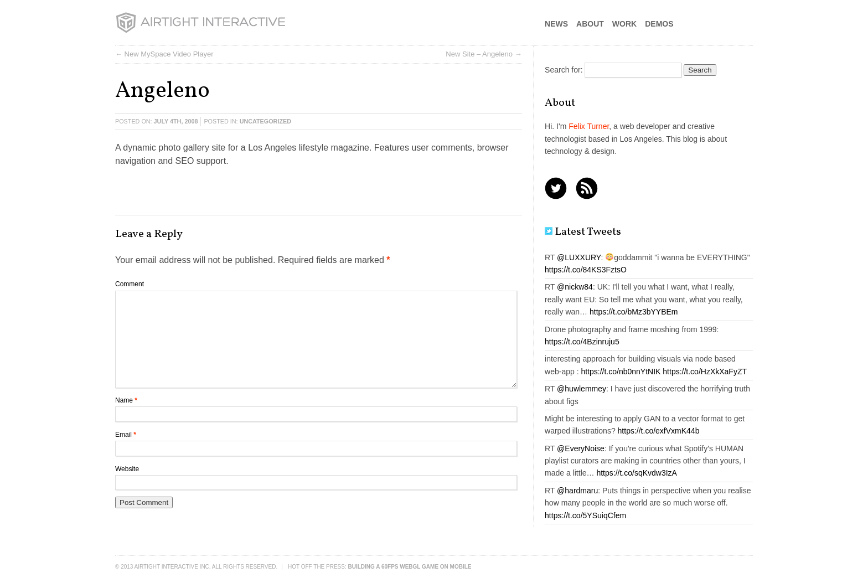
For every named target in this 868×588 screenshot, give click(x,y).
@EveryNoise (581, 448)
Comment (130, 284)
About (590, 24)
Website (127, 469)
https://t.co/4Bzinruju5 (582, 342)
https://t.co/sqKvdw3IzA (637, 473)
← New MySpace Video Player (164, 54)
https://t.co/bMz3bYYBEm (634, 312)
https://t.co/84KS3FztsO (586, 270)
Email (126, 435)
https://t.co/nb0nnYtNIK (621, 372)
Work (624, 24)
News (556, 24)
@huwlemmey (582, 389)
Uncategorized (265, 121)
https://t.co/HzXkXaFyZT (705, 372)
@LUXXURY (579, 257)
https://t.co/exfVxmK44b (659, 431)
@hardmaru (577, 491)
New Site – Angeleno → (484, 54)
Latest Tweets (583, 232)
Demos (659, 24)
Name (126, 400)
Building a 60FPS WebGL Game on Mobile (410, 567)
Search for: (564, 70)
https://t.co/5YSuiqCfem (585, 515)
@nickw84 (575, 287)
